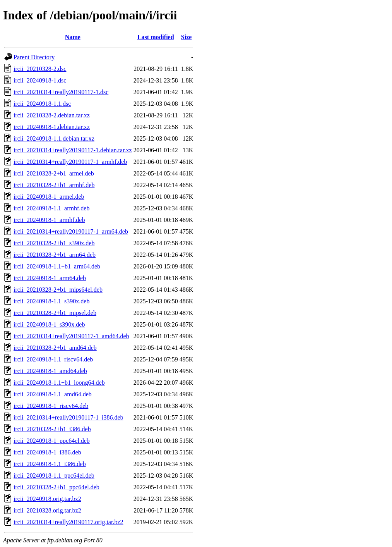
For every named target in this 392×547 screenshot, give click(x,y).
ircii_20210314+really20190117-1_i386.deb (68, 417)
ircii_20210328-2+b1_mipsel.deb (55, 313)
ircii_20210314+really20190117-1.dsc (61, 92)
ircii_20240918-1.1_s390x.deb (51, 301)
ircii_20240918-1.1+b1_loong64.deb (59, 383)
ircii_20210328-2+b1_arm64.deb (55, 255)
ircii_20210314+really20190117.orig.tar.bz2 (68, 522)
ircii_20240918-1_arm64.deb (50, 278)
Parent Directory (34, 57)
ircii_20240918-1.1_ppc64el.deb (54, 476)
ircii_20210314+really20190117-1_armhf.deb (70, 162)
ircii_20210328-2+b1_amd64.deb (55, 348)
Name (73, 37)
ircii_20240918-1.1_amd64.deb (53, 394)
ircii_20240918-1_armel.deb (49, 197)
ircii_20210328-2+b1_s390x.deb (54, 243)
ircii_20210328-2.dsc (40, 69)
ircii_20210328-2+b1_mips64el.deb (58, 290)
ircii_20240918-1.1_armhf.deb (51, 208)
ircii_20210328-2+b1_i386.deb (52, 429)
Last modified (156, 37)
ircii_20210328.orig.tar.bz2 (47, 510)
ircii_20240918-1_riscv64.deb (51, 406)
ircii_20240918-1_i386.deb (47, 452)
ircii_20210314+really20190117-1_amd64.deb (71, 336)
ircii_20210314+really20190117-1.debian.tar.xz (73, 150)
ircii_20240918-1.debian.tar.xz (52, 127)
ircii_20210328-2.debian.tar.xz (52, 115)
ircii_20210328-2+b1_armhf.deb (54, 185)
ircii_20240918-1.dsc (40, 80)
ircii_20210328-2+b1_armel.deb (54, 173)
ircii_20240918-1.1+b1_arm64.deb (57, 266)
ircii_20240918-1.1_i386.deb (50, 464)
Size (187, 37)
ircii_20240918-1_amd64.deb (50, 371)
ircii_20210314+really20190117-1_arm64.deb (71, 231)
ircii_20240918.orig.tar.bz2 (47, 499)
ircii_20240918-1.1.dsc (42, 104)
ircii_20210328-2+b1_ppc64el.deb (56, 487)
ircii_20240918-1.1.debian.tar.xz (54, 138)
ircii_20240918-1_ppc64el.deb (52, 441)
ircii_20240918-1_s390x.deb (49, 324)
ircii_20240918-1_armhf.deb (49, 220)
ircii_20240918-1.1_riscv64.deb (53, 359)
